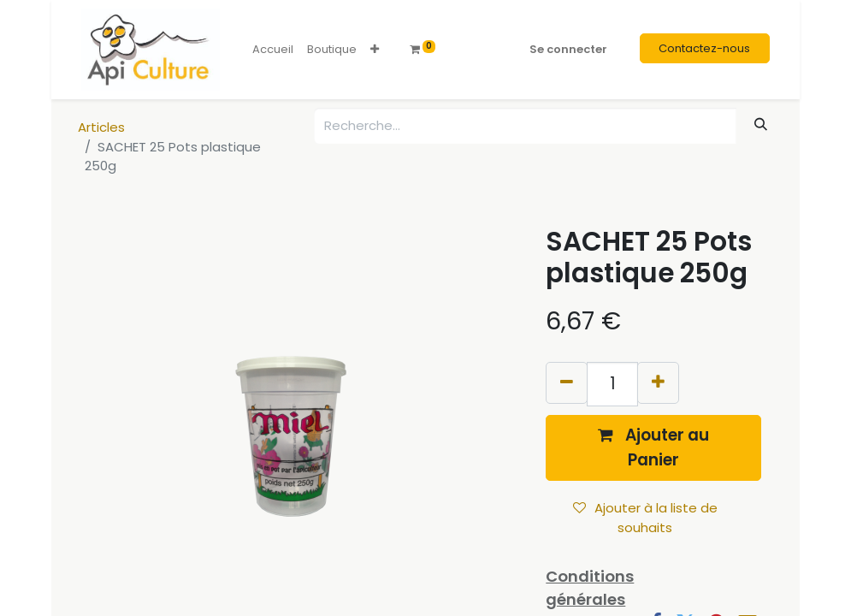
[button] (375, 50)
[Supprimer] (567, 383)
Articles (101, 127)
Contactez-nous (704, 48)
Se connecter (568, 49)
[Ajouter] (658, 383)
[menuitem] (273, 50)
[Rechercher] (761, 124)
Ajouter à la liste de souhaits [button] (645, 518)
